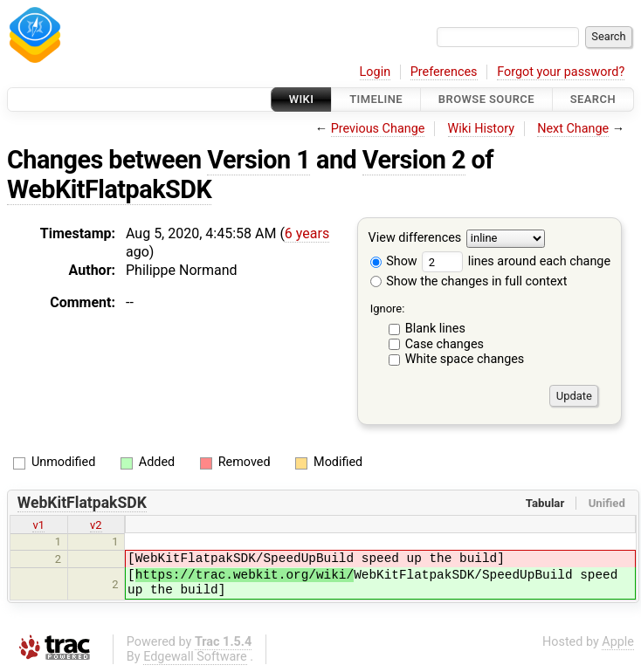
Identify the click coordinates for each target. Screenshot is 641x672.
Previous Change (378, 129)
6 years (307, 233)
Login (376, 72)
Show (394, 261)
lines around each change (516, 261)
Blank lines (435, 329)
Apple (618, 642)
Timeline (376, 99)
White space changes (465, 359)
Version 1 (258, 160)
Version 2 (414, 160)
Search (593, 99)
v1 (38, 525)
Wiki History (481, 129)
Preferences (444, 72)
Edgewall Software (195, 657)
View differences (415, 239)
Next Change (573, 129)
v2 (96, 525)
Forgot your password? (561, 72)
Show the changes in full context (469, 281)
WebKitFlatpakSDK (109, 189)
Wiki (302, 99)
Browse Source (486, 99)
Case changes (445, 344)
